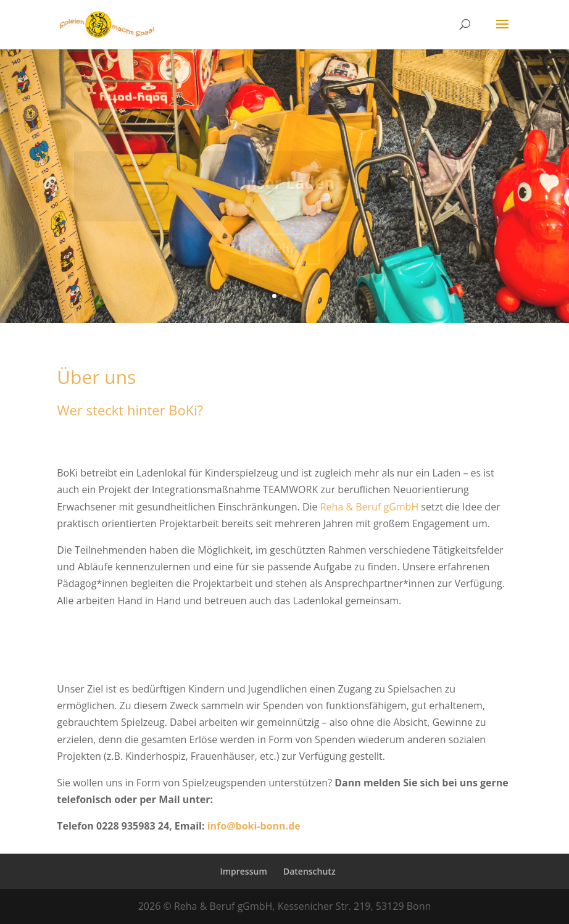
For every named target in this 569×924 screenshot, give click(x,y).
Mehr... (284, 253)
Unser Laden (285, 187)
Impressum (243, 871)
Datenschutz (309, 871)
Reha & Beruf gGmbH (369, 507)
